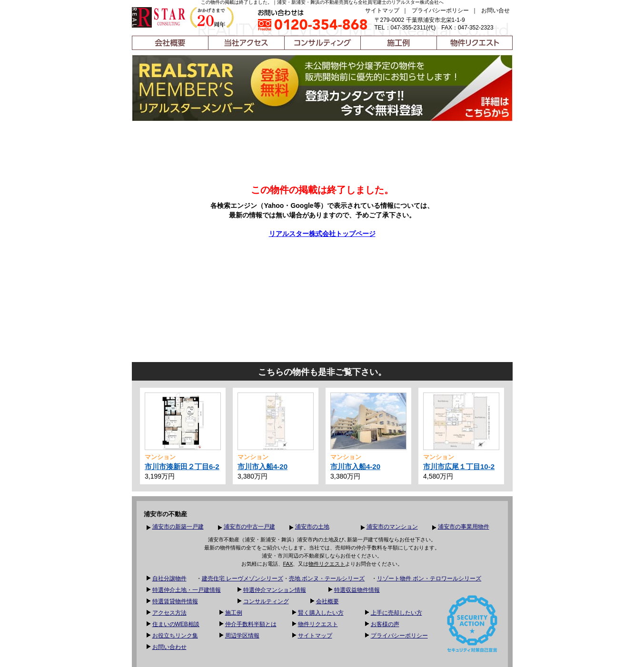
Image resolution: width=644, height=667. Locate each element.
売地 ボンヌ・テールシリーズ (327, 579)
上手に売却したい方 (396, 613)
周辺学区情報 (242, 636)
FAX (288, 564)
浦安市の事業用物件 (464, 527)
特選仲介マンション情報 (275, 590)
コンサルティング (266, 601)
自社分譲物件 (169, 579)
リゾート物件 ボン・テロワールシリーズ (429, 579)
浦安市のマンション (392, 527)
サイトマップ (382, 10)
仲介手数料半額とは (251, 624)
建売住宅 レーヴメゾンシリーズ (243, 579)
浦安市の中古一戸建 (249, 527)
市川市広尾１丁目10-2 (459, 466)
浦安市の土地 (312, 527)
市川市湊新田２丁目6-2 (182, 466)
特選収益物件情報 (357, 590)
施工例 (234, 613)
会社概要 (327, 601)
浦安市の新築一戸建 (178, 527)
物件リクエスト (327, 564)
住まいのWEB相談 (176, 624)
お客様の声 (385, 624)
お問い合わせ (169, 647)
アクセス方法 (169, 613)
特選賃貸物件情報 (175, 601)
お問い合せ (495, 10)
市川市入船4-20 (263, 466)
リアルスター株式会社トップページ (322, 234)
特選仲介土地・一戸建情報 (187, 590)
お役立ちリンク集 (175, 636)
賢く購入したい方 (321, 613)
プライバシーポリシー (440, 10)
